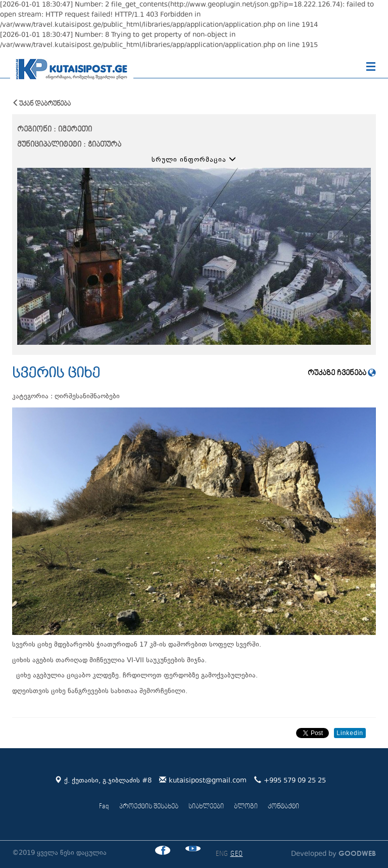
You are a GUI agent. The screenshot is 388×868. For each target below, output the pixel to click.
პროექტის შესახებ (149, 807)
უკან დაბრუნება (41, 103)
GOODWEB (356, 853)
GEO (237, 854)
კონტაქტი (283, 807)
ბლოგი (246, 807)
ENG (222, 854)
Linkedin (350, 733)
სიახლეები (206, 807)
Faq (104, 807)
